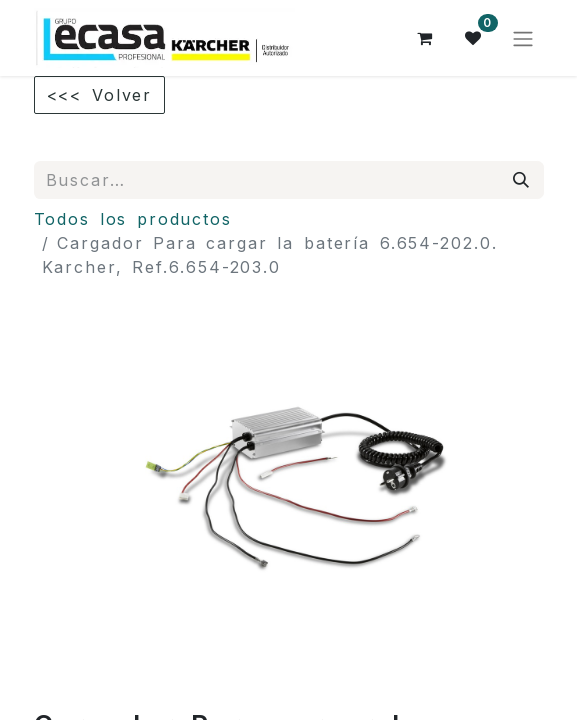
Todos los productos (133, 219)
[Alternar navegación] (523, 38)
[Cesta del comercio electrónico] (426, 38)
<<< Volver (100, 95)
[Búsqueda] (522, 180)
